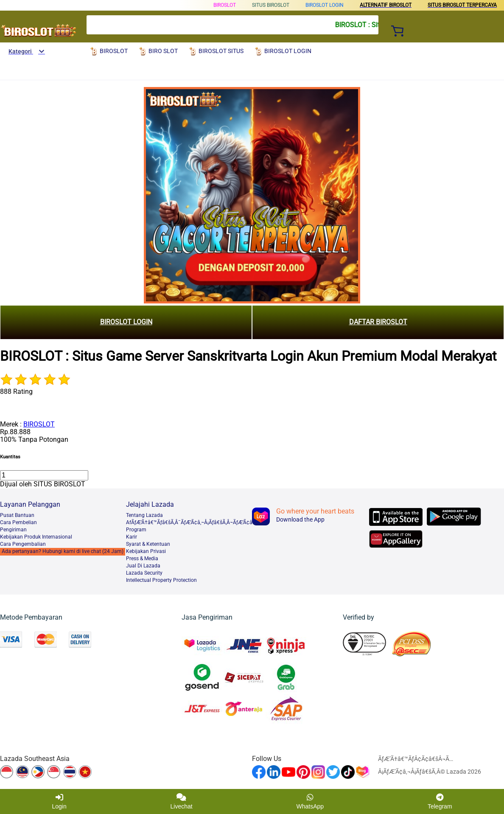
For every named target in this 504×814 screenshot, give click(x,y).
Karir (132, 537)
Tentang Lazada (144, 515)
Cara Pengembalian (23, 544)
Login (59, 801)
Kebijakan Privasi (146, 551)
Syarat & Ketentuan (148, 544)
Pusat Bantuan (17, 515)
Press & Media (142, 559)
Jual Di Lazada (143, 566)
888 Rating (16, 392)
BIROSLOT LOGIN (325, 5)
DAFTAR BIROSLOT (378, 322)
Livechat (182, 801)
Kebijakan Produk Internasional (36, 537)
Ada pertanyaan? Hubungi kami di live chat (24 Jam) (63, 551)
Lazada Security (144, 573)
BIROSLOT (225, 5)
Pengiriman (13, 530)
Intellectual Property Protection (161, 580)
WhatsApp (310, 801)
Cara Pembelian (18, 522)
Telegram (440, 801)
